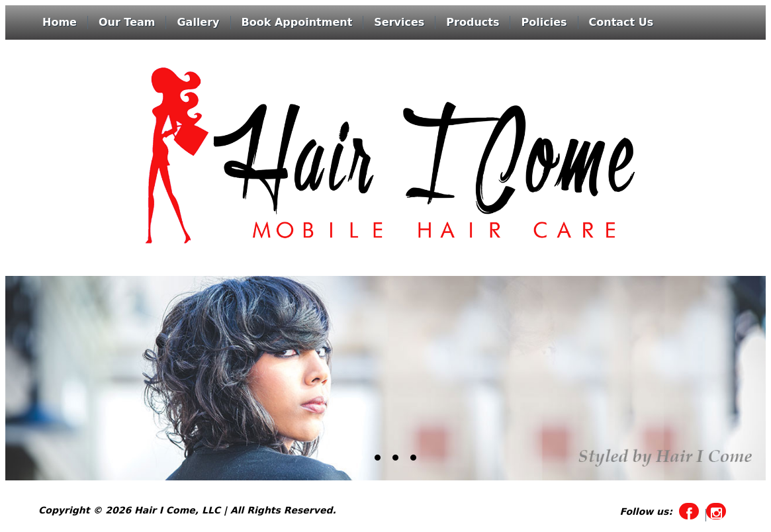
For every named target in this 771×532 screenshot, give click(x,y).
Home (60, 22)
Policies (544, 22)
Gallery (198, 22)
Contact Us (621, 22)
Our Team (127, 22)
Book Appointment (297, 22)
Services (399, 22)
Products (473, 22)
